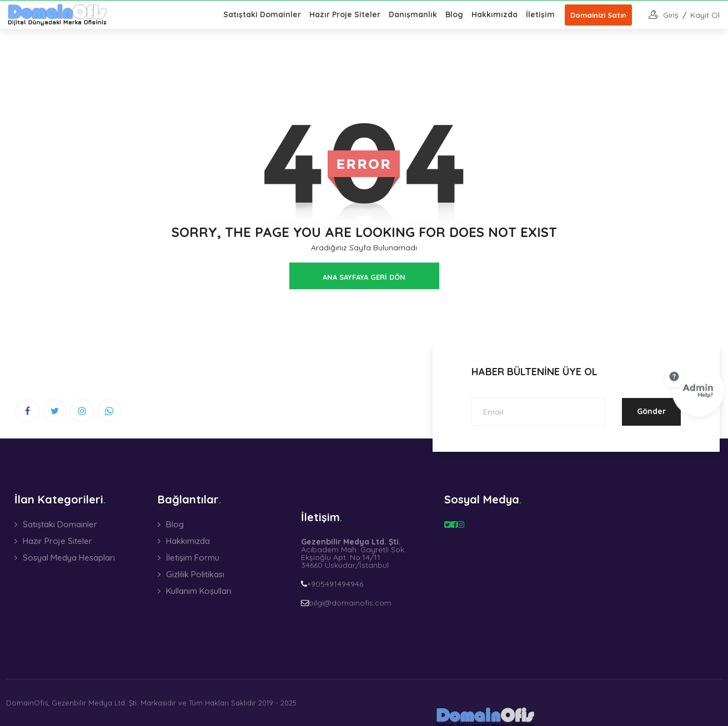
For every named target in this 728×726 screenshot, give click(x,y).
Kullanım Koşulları (199, 591)
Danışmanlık (413, 14)
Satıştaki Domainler (262, 14)
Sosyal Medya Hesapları (69, 558)
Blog (454, 14)
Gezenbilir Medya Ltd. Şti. (95, 703)
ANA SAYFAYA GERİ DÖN (364, 277)
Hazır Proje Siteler (345, 14)
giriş (671, 15)
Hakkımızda (494, 14)
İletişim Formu (193, 558)
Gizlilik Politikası (195, 574)
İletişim (540, 14)
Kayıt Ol (705, 15)
